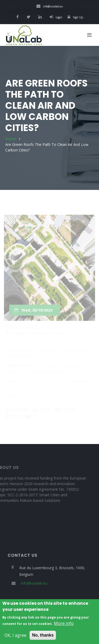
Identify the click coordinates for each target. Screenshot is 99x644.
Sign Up (75, 17)
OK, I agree (15, 638)
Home (11, 139)
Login (56, 17)
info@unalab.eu (50, 6)
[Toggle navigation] (89, 35)
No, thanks (43, 638)
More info (64, 626)
